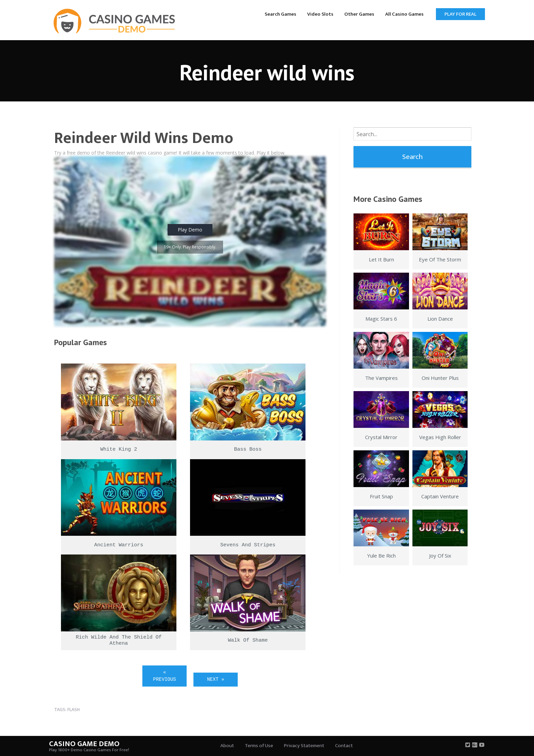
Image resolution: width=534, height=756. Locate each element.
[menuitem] (280, 14)
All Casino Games (404, 14)
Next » (216, 679)
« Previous (165, 676)
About (227, 746)
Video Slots (320, 14)
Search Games (280, 14)
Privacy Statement (304, 746)
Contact (344, 746)
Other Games (359, 14)
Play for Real (460, 14)
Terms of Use (259, 746)
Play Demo (190, 230)
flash (74, 710)
